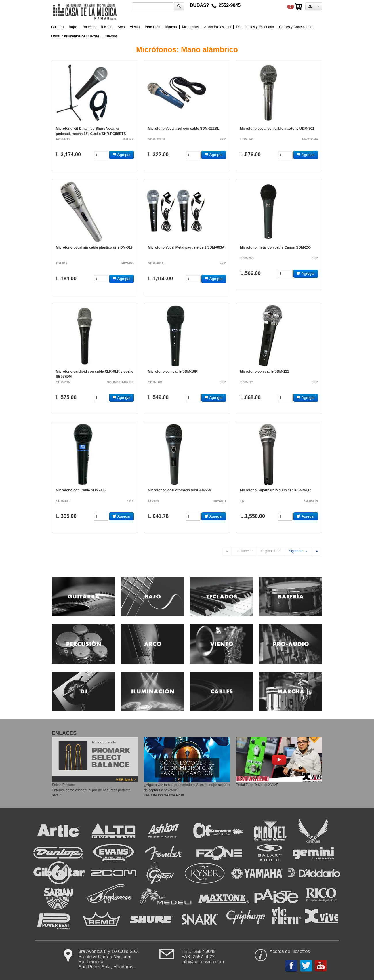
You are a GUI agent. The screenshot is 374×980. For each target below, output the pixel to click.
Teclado (106, 27)
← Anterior (245, 551)
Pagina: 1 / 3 (271, 551)
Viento (135, 27)
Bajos (73, 27)
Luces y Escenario (260, 27)
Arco (121, 27)
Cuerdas (111, 36)
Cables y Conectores (295, 27)
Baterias (89, 27)
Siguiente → (298, 551)
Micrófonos (191, 27)
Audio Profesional (217, 27)
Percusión (152, 27)
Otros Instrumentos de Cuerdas (75, 36)
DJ (238, 27)
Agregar (122, 155)
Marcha (171, 27)
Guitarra (57, 27)
